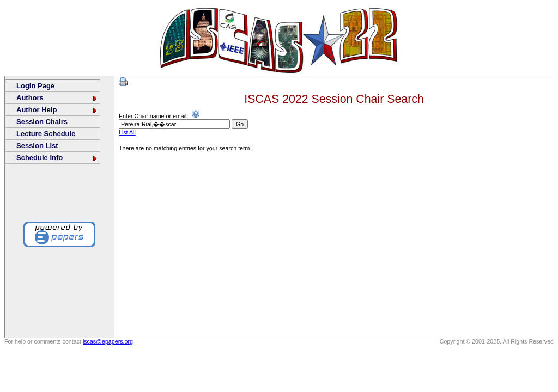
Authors (57, 98)
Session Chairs (42, 122)
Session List (37, 146)
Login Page (35, 86)
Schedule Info (57, 158)
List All (127, 132)
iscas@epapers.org (108, 341)
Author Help (57, 110)
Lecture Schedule (46, 134)
